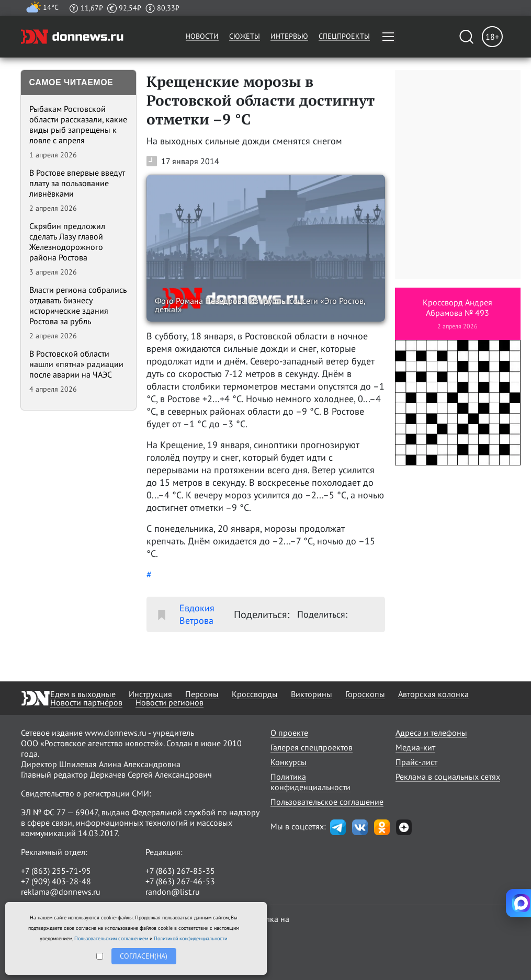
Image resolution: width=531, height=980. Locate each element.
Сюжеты (245, 36)
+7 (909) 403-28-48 (56, 881)
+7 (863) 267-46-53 (180, 881)
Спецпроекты (344, 36)
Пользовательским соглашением (111, 938)
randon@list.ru (173, 892)
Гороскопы (365, 694)
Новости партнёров (86, 702)
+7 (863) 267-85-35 (180, 871)
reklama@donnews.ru (61, 892)
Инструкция (150, 694)
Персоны (202, 694)
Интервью (289, 36)
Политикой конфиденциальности (190, 938)
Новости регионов (170, 702)
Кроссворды (255, 694)
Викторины (312, 694)
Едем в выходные (83, 694)
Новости (202, 36)
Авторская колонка (433, 694)
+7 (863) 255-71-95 (56, 871)
